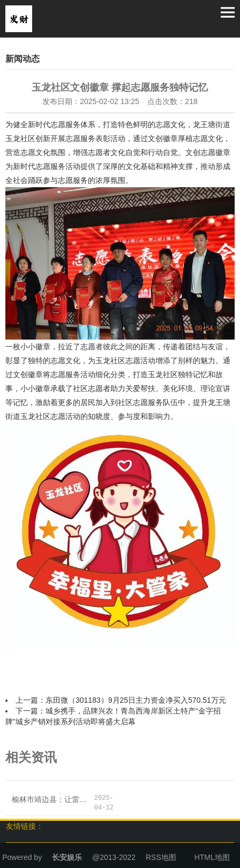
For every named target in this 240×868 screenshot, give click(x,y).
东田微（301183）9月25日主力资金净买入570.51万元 (136, 700)
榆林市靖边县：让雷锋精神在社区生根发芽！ (52, 799)
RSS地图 (161, 857)
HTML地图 (212, 857)
